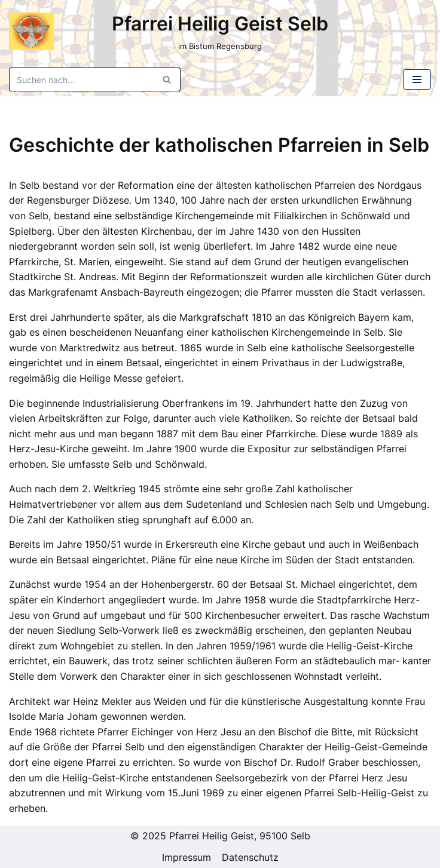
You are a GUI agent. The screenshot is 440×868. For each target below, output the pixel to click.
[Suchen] (81, 79)
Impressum (187, 857)
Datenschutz (250, 857)
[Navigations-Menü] (417, 79)
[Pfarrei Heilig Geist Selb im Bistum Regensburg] (31, 32)
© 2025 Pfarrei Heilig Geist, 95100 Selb (220, 836)
